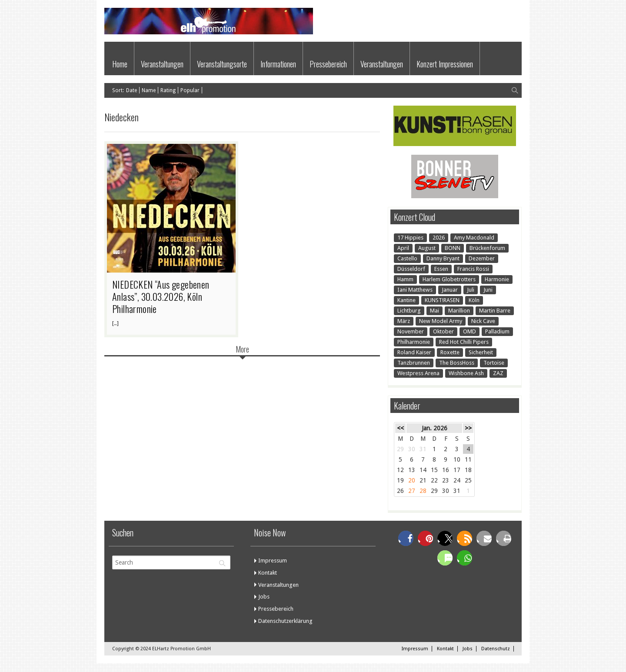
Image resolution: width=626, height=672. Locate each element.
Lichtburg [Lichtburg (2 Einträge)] (409, 311)
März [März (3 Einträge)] (404, 321)
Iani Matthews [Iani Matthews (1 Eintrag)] (415, 290)
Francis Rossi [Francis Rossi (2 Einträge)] (473, 269)
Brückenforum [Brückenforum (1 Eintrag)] (487, 248)
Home (120, 64)
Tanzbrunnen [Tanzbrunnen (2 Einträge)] (414, 363)
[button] (406, 538)
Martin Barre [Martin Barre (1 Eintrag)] (495, 311)
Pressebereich (328, 64)
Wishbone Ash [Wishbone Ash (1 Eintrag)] (466, 373)
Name (149, 90)
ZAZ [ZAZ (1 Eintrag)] (498, 373)
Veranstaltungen (162, 64)
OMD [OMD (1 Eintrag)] (469, 331)
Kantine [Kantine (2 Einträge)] (406, 300)
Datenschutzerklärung (285, 621)
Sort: (118, 90)
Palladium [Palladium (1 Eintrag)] (497, 331)
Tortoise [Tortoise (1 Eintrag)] (494, 363)
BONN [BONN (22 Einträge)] (453, 248)
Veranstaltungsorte (222, 64)
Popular (190, 90)
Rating (168, 90)
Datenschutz (496, 649)
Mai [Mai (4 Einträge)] (435, 311)
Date (132, 90)
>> (468, 428)
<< (400, 428)
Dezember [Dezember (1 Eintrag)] (482, 258)
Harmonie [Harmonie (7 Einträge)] (497, 279)
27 (412, 491)
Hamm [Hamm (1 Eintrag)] (405, 279)
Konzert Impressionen (445, 64)
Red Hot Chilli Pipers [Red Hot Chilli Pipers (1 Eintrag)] (464, 342)
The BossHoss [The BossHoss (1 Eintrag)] (457, 363)
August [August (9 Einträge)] (427, 248)
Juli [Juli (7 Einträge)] (471, 290)
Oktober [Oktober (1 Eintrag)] (443, 331)
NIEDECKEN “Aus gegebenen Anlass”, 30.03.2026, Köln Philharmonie (161, 296)
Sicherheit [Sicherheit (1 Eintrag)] (481, 352)
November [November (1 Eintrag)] (411, 331)
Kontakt (268, 573)
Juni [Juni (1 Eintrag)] (488, 290)
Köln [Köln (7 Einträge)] (474, 300)
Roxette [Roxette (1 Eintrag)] (450, 352)
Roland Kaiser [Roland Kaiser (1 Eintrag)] (414, 352)
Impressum (273, 561)
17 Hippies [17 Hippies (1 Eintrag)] (410, 238)
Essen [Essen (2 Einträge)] (441, 269)
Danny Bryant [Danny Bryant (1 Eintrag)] (443, 258)
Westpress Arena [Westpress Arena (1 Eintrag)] (418, 373)
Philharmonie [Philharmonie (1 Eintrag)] (414, 342)
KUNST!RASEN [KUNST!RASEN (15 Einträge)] (442, 300)
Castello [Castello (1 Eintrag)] (407, 258)
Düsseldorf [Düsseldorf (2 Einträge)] (411, 269)
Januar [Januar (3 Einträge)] (450, 290)
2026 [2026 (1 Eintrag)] (439, 238)
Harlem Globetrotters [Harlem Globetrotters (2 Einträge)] (449, 279)
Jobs (264, 597)
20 (412, 480)
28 (423, 491)
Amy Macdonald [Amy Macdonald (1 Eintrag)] (474, 238)
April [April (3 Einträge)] (403, 248)
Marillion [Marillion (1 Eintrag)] (459, 311)
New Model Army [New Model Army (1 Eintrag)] (441, 321)
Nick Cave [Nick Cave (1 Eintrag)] (483, 321)
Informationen (278, 64)
